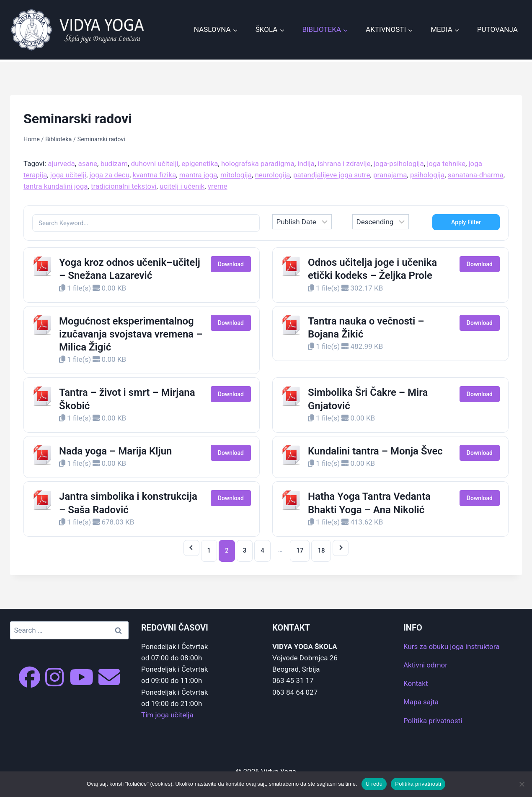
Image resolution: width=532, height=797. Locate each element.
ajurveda (61, 164)
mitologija (236, 175)
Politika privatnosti (433, 721)
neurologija (272, 175)
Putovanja (497, 29)
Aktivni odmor (425, 665)
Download (231, 264)
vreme (218, 186)
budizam (114, 164)
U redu (374, 784)
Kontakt (416, 683)
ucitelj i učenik (182, 186)
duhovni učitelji (154, 164)
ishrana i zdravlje (344, 164)
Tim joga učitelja (167, 715)
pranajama (390, 175)
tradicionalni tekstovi (124, 186)
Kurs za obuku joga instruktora (451, 646)
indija (306, 164)
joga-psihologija (399, 164)
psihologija (427, 175)
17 (300, 550)
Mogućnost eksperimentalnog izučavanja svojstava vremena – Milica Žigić (131, 334)
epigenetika (200, 164)
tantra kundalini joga (56, 186)
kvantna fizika (155, 175)
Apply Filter (466, 222)
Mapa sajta (421, 702)
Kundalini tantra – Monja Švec (375, 451)
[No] (522, 784)
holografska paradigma (258, 164)
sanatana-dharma (476, 175)
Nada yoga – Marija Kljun (115, 451)
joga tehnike (446, 164)
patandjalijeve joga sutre (332, 175)
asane (88, 164)
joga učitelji (68, 175)
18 (321, 550)
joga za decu (109, 175)
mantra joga (198, 175)
